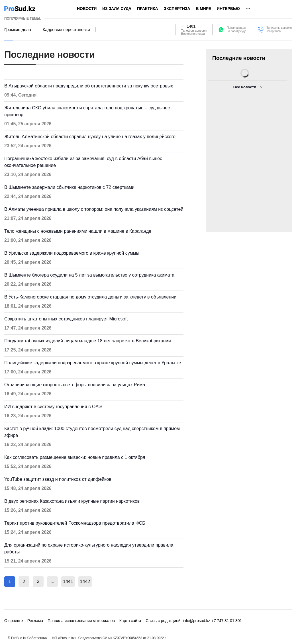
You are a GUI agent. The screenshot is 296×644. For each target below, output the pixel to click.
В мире (203, 9)
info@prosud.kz (197, 621)
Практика (147, 9)
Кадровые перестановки (66, 30)
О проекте (14, 621)
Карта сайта (130, 621)
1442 (85, 581)
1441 (68, 581)
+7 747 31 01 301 (227, 621)
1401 (191, 26)
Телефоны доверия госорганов (279, 29)
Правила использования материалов (81, 621)
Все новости (245, 87)
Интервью (228, 9)
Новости (87, 9)
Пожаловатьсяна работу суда (236, 29)
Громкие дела (18, 30)
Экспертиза (177, 9)
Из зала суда (117, 9)
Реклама (35, 621)
